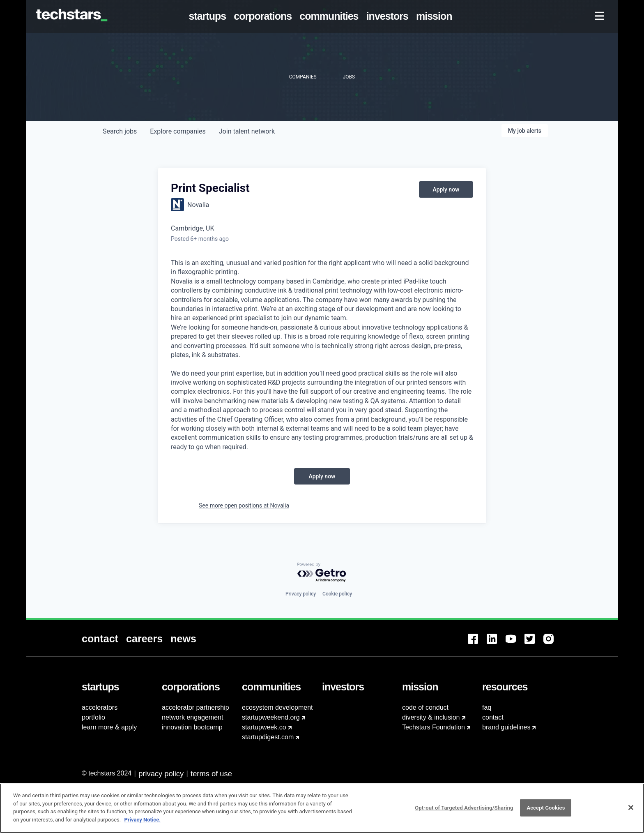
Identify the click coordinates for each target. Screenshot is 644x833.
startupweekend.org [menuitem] (271, 717)
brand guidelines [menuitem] (506, 727)
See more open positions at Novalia (244, 505)
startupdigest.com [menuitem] (268, 737)
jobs (120, 131)
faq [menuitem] (487, 707)
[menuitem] (209, 16)
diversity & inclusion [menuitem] (431, 717)
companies (178, 131)
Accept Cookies (546, 811)
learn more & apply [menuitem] (109, 727)
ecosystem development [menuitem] (277, 707)
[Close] (631, 811)
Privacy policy (301, 594)
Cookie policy (337, 594)
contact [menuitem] (493, 717)
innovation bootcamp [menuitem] (192, 727)
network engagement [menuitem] (192, 717)
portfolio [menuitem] (93, 717)
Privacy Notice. (142, 823)
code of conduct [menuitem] (425, 707)
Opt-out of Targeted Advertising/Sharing (464, 811)
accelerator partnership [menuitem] (195, 707)
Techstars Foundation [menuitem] (434, 727)
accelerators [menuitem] (100, 707)
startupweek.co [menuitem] (264, 727)
